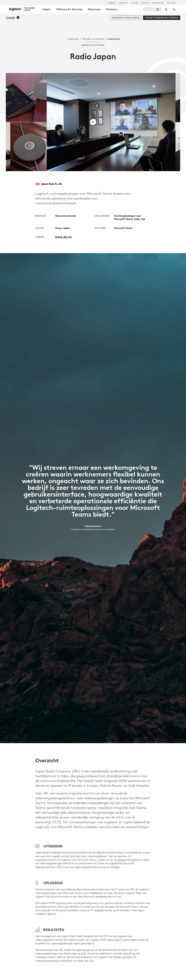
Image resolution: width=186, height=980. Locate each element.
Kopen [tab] (47, 9)
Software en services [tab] (69, 9)
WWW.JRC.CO (63, 237)
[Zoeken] (152, 9)
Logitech (112, 3)
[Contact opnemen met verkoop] (162, 18)
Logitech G (123, 3)
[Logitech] (25, 9)
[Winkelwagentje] (174, 9)
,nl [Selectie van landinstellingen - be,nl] (173, 3)
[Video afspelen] (93, 122)
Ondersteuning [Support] (158, 3)
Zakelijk (134, 3)
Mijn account (166, 9)
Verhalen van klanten (93, 39)
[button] (13, 18)
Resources (73, 39)
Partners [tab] (112, 9)
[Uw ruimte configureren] (126, 18)
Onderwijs (145, 3)
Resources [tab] (94, 9)
